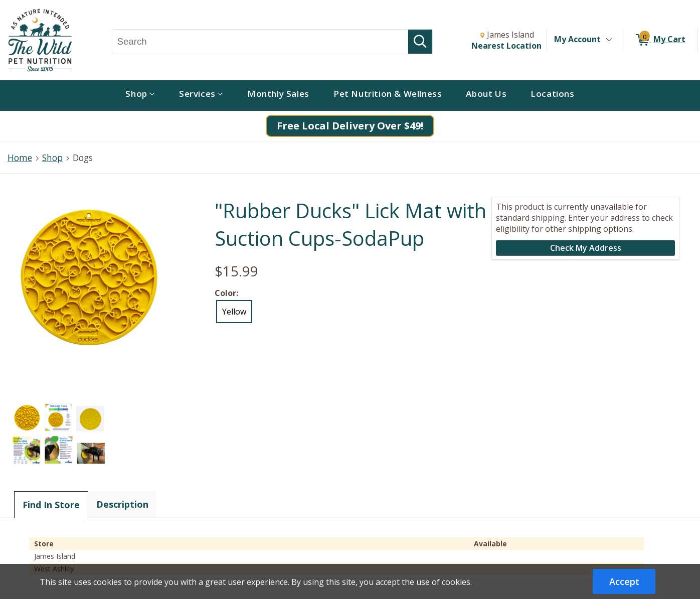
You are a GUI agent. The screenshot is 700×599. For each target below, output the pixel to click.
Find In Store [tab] (51, 505)
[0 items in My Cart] (660, 40)
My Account (577, 39)
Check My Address (586, 248)
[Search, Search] (260, 42)
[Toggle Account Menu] (609, 40)
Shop (52, 158)
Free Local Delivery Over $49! (350, 126)
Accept (624, 581)
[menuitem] (140, 96)
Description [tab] (122, 504)
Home (20, 158)
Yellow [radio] (234, 312)
